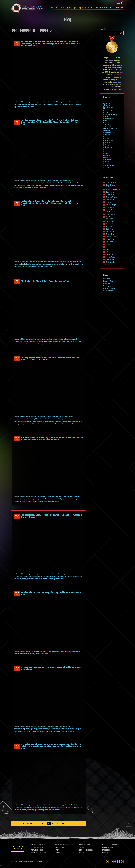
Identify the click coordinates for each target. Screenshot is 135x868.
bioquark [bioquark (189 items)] (109, 63)
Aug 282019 (17, 516)
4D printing (107, 105)
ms (80, 499)
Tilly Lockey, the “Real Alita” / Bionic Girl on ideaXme (45, 281)
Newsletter (99, 8)
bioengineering (34, 102)
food (20, 264)
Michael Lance (111, 252)
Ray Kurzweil (107, 111)
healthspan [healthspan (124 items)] (115, 72)
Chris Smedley (111, 262)
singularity (28, 344)
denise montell (69, 807)
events (44, 651)
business (49, 102)
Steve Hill (109, 244)
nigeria (16, 267)
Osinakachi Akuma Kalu (24, 267)
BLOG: (56, 847)
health (16, 105)
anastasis (32, 807)
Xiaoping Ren (73, 731)
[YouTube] (118, 861)
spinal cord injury (38, 188)
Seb (107, 249)
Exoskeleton (62, 342)
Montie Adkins (111, 257)
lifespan (29, 810)
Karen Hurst (110, 207)
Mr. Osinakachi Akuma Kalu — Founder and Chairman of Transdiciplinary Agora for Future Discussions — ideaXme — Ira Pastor (50, 203)
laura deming (39, 186)
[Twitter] (111, 861)
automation (107, 134)
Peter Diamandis (109, 107)
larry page (33, 186)
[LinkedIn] (115, 861)
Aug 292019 (17, 439)
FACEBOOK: (34, 845)
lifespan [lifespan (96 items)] (105, 80)
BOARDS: (104, 847)
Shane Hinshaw (111, 234)
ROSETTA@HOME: (35, 853)
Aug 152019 (17, 747)
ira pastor (47, 105)
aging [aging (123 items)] (105, 58)
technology (47, 267)
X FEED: (33, 847)
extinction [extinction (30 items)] (112, 70)
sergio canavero (56, 731)
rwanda (38, 267)
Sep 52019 (17, 44)
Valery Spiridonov (65, 731)
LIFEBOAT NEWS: (59, 845)
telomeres (59, 424)
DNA (57, 181)
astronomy (107, 130)
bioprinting (107, 146)
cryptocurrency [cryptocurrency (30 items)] (114, 68)
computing (107, 162)
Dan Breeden (110, 195)
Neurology (17, 501)
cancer (56, 183)
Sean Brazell (110, 242)
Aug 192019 (17, 669)
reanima (16, 424)
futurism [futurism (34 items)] (120, 70)
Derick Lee (109, 229)
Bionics (46, 342)
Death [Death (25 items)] (121, 68)
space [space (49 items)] (105, 87)
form (71, 183)
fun (47, 651)
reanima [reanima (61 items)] (110, 82)
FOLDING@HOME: (83, 850)
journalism (55, 651)
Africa (26, 264)
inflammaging (28, 422)
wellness (32, 107)
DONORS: (81, 847)
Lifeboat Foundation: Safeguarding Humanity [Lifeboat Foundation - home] (27, 8)
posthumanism (66, 181)
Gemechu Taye (111, 202)
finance (16, 264)
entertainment (39, 651)
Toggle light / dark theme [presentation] (122, 3)
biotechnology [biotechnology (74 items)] (107, 65)
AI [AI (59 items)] (108, 58)
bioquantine (46, 183)
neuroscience (77, 497)
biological (106, 142)
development (55, 264)
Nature (74, 105)
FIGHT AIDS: (34, 850)
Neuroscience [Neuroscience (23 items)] (121, 80)
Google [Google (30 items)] (103, 73)
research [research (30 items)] (114, 85)
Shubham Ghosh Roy (113, 190)
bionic (39, 339)
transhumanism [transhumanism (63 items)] (109, 89)
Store (112, 8)
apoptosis (37, 807)
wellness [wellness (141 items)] (117, 89)
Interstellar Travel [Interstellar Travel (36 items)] (119, 75)
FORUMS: (81, 853)
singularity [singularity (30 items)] (120, 85)
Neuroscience (23, 501)
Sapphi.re (41, 861)
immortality (42, 105)
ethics (53, 726)
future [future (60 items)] (116, 70)
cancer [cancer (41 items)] (109, 68)
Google (79, 419)
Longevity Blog (108, 281)
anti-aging (32, 419)
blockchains (107, 152)
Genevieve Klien (111, 182)
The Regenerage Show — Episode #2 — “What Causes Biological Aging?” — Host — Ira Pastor (50, 359)
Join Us (92, 8)
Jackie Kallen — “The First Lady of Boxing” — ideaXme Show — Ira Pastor (51, 594)
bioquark (24, 105)
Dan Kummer (110, 214)
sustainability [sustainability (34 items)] (110, 87)
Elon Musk (107, 113)
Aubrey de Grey (39, 183)
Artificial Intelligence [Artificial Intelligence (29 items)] (109, 60)
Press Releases (119, 8)
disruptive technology (71, 262)
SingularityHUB (108, 291)
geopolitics (68, 102)
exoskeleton (70, 339)
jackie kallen (26, 654)
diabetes (68, 183)
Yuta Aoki (109, 227)
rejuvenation (18, 107)
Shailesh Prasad (111, 197)
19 (63, 824)
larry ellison (27, 186)
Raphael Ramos (111, 237)
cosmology (107, 163)
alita (27, 342)
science (72, 181)
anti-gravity (107, 125)
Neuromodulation (28, 731)
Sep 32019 (17, 122)
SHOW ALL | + (106, 265)
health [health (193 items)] (108, 72)
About (52, 8)
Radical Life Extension (42, 579)
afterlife (28, 729)
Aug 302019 (17, 359)
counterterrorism (109, 165)
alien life (106, 123)
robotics (23, 344)
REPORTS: (57, 850)
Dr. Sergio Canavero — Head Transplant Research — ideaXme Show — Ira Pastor (51, 669)
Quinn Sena (110, 192)
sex (59, 651)
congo (50, 264)
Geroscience (107, 279)
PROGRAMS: (105, 850)
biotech (28, 105)
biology (36, 729)
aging (28, 102)
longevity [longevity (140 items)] (112, 80)
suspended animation (54, 810)
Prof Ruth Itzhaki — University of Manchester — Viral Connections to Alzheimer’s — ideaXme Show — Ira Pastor (52, 439)
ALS (26, 499)
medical (34, 579)
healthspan (79, 807)
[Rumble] (122, 861)
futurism (58, 102)
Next (70, 824)
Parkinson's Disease (32, 501)
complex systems (51, 497)
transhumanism (25, 107)
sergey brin (31, 188)
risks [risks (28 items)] (117, 85)
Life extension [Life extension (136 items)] (116, 77)
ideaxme (64, 264)
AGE (27, 576)
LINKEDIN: (81, 845)
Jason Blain (110, 255)
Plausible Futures (109, 288)
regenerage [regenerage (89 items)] (117, 82)
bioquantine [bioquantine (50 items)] (117, 60)
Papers (81, 8)
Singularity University (110, 115)
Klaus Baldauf (111, 221)
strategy (62, 651)
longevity (69, 105)
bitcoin (105, 150)
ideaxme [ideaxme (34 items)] (104, 75)
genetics (63, 102)
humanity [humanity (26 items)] (121, 73)
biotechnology (52, 576)
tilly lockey (40, 344)
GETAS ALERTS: (106, 845)
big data (106, 138)
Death (66, 576)
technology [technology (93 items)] (117, 87)
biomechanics (40, 342)
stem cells (54, 424)
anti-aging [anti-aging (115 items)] (118, 58)
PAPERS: (57, 853)
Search (121, 33)
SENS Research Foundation (21, 188)
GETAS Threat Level (18, 848)
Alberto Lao (110, 232)
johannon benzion (55, 105)
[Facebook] (107, 861)
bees (105, 136)
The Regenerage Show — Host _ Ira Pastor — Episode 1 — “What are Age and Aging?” (52, 516)
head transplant (65, 729)
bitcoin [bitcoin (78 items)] (114, 65)
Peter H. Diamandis (60, 186)
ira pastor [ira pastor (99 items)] (107, 77)
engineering (64, 339)
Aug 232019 (17, 594)
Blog (57, 8)
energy (79, 262)
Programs (68, 8)
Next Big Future (108, 286)
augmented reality (109, 132)
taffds (42, 267)
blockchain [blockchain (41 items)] (119, 65)
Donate (87, 8)
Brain (51, 499)
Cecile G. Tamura (112, 224)
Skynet (105, 117)
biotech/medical (42, 102)
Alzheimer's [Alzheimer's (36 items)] (111, 58)
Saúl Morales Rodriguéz (110, 186)
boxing (78, 651)
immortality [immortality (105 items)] (110, 75)
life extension (71, 417)
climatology (107, 158)
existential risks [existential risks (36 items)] (106, 70)
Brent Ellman (110, 247)
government (75, 102)
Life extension (63, 105)
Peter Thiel (67, 186)
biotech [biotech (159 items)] (117, 63)
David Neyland (62, 183)
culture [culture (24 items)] (119, 68)
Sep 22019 (17, 281)
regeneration (79, 105)
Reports (75, 8)
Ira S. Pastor (22, 102)
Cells (61, 807)
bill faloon (45, 419)
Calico (61, 419)
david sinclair (71, 419)
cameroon (45, 264)
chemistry (106, 156)
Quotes (106, 8)
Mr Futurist (107, 284)
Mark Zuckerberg (109, 119)
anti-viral (36, 499)
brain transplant (57, 729)
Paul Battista (110, 200)
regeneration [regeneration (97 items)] (107, 84)
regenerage (73, 186)
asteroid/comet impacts (111, 128)
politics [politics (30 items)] (106, 82)
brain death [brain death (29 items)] (105, 68)
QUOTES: (104, 853)
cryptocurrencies (61, 262)
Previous (29, 824)
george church (77, 183)
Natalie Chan (110, 239)
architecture (107, 126)
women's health (44, 654)
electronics (58, 339)
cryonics (54, 102)
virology (52, 501)
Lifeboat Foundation (23, 861)
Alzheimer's (32, 183)
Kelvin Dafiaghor (112, 205)
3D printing (30, 262)
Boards (62, 8)
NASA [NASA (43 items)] (117, 80)
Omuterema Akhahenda (110, 218)
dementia (55, 499)
